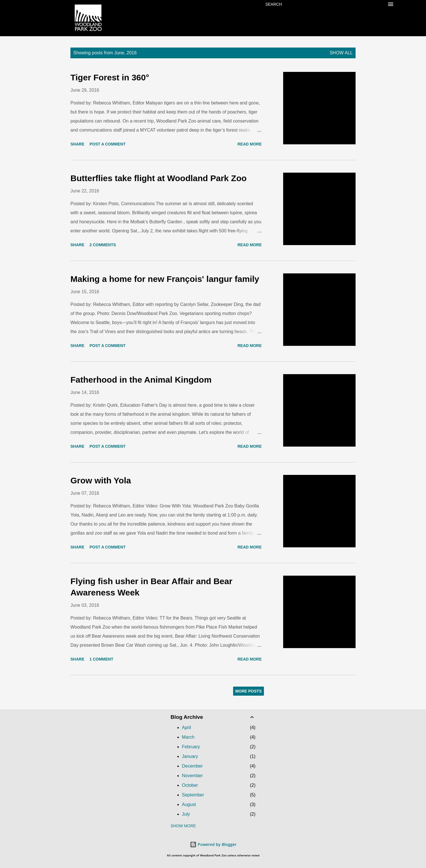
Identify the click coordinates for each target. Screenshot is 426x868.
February (191, 747)
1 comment (101, 659)
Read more (249, 144)
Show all (341, 53)
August (189, 804)
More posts (249, 691)
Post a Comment (107, 144)
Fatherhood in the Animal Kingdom (141, 380)
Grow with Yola (101, 480)
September (193, 795)
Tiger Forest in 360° (110, 77)
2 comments (103, 245)
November (192, 776)
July (186, 814)
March (188, 737)
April (186, 727)
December (192, 766)
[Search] (274, 4)
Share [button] (77, 144)
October (190, 785)
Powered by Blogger (213, 844)
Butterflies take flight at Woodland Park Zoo (159, 178)
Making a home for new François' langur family (165, 279)
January (190, 756)
